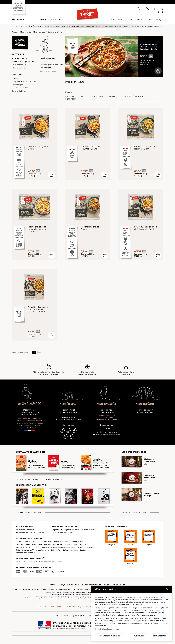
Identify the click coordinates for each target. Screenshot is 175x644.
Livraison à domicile (88, 530)
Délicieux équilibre (20, 88)
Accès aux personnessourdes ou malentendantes (107, 433)
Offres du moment (24, 542)
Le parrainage (38, 533)
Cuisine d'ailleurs (19, 91)
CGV (56, 589)
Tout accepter (160, 636)
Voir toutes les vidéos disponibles (135, 513)
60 (40, 353)
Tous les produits (20, 58)
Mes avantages (156, 20)
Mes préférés (136, 20)
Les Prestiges (18, 85)
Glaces (67, 547)
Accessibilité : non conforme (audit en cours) (62, 592)
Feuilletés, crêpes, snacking (66, 542)
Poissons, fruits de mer (53, 544)
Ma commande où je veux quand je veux (68, 419)
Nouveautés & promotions (24, 61)
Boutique (84, 550)
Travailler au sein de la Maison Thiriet (145, 411)
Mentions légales (64, 589)
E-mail (107, 429)
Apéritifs (36, 542)
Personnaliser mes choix (109, 636)
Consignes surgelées (69, 530)
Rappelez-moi (107, 425)
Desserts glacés (77, 547)
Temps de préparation (132, 96)
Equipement (98, 96)
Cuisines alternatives (41, 550)
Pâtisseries (89, 547)
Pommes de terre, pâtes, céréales (29, 547)
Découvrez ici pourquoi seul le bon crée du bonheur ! (30, 412)
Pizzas (81, 542)
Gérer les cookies (159, 618)
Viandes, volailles (71, 544)
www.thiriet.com (136, 597)
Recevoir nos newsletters (52, 479)
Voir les (83, 96)
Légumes (83, 544)
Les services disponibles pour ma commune (38, 589)
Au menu (20, 562)
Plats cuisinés (25, 32)
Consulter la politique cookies (107, 629)
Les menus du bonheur (48, 20)
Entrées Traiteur (47, 542)
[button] (147, 9)
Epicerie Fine (56, 550)
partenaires (153, 597)
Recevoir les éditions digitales (28, 479)
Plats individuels (19, 65)
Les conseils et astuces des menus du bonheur (45, 562)
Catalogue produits (78, 589)
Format (113, 96)
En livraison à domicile (25, 530)
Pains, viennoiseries (24, 550)
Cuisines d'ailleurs (55, 32)
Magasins (55, 530)
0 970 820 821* (107, 413)
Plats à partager (39, 32)
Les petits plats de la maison (24, 81)
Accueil (15, 32)
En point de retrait (23, 533)
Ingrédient (70, 99)
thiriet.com (17, 589)
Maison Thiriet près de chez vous (68, 411)
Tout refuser (138, 636)
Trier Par (69, 96)
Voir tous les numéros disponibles (29, 513)
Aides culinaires (50, 547)
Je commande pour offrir (62, 533)
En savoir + (61, 571)
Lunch (15, 78)
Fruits (60, 547)
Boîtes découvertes (71, 550)
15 (34, 353)
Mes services (117, 20)
